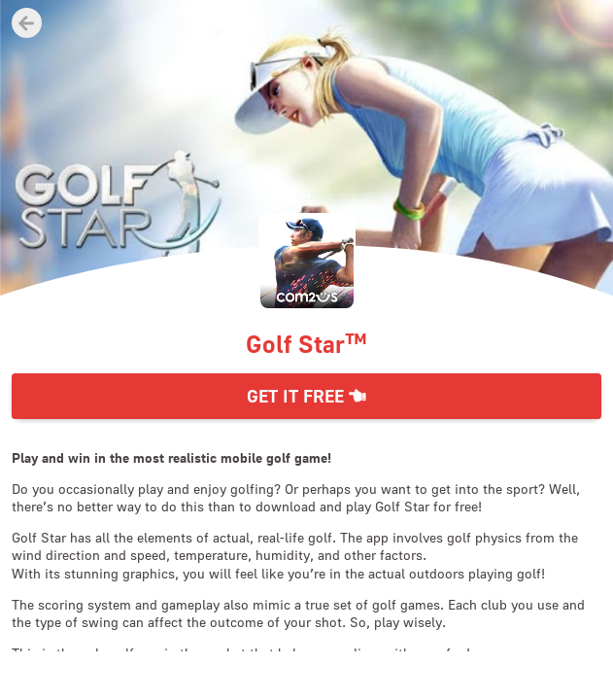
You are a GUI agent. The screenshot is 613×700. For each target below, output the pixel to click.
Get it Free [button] (306, 396)
